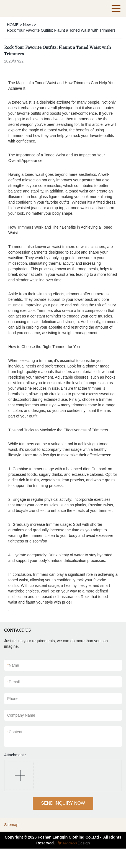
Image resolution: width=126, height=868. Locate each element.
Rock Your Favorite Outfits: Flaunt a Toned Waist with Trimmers (61, 30)
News (28, 25)
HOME (13, 25)
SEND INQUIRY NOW (63, 803)
